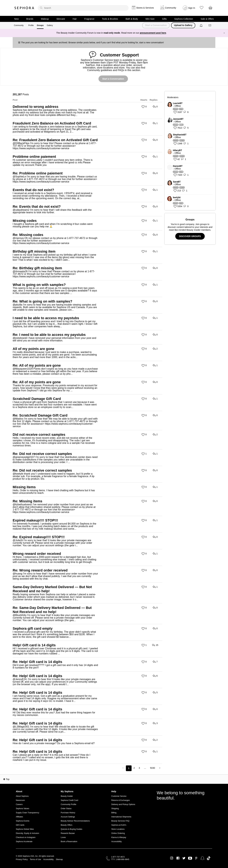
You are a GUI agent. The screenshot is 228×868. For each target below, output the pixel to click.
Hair (75, 19)
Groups (40, 25)
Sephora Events (23, 821)
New (16, 19)
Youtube (190, 858)
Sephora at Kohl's (119, 825)
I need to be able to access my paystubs (46, 318)
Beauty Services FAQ (120, 821)
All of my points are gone (33, 349)
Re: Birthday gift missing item (37, 268)
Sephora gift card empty (33, 628)
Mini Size (150, 19)
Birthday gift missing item (34, 251)
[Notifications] (201, 25)
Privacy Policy (22, 859)
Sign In (192, 8)
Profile (31, 25)
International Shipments (121, 817)
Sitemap (59, 859)
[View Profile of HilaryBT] (192, 150)
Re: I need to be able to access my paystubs (49, 335)
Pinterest (196, 858)
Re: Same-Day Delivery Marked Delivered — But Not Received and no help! (52, 610)
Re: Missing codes (28, 235)
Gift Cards (20, 825)
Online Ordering (118, 833)
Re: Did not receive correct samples (42, 454)
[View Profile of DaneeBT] (192, 166)
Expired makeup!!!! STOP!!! (35, 520)
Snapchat (202, 858)
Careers (19, 804)
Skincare (61, 19)
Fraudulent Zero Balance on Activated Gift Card (52, 123)
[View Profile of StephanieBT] (192, 135)
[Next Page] (160, 768)
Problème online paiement (34, 157)
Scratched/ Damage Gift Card (37, 399)
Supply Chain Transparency (27, 813)
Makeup (45, 19)
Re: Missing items (27, 501)
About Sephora (22, 796)
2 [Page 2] (134, 768)
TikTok (209, 858)
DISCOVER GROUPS (190, 236)
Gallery (50, 25)
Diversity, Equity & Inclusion (27, 833)
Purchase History (68, 813)
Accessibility (116, 842)
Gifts (164, 19)
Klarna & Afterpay (119, 837)
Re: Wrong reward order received (40, 570)
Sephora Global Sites (25, 829)
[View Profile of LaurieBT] (192, 103)
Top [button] (8, 779)
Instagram (172, 858)
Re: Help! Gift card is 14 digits (37, 662)
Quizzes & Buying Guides (72, 829)
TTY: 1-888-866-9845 (120, 859)
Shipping (115, 809)
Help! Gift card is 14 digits (34, 645)
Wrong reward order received (37, 554)
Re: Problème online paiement (38, 173)
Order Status (66, 809)
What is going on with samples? (39, 285)
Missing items (24, 487)
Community (19, 25)
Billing (114, 813)
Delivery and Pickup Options (123, 804)
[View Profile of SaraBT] (192, 182)
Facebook (178, 858)
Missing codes (25, 221)
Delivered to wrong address (36, 107)
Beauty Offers (67, 825)
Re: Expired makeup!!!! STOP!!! (39, 537)
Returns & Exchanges (120, 800)
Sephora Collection (184, 19)
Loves (63, 837)
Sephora (24, 8)
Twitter (184, 858)
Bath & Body (132, 19)
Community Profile (69, 804)
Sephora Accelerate (24, 842)
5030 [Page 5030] (153, 768)
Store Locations (118, 829)
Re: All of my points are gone (37, 365)
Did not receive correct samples (39, 435)
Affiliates (19, 817)
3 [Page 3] (139, 768)
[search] (83, 8)
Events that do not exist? (33, 190)
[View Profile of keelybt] (192, 197)
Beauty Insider (67, 796)
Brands (30, 19)
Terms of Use (36, 859)
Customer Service (119, 796)
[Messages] (210, 25)
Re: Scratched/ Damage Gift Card (40, 415)
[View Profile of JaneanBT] (192, 119)
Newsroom (20, 800)
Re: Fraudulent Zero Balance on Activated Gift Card (55, 140)
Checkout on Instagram (26, 837)
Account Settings (68, 817)
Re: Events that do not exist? (37, 207)
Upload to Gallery (183, 25)
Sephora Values (23, 809)
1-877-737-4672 (118, 857)
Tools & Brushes (110, 19)
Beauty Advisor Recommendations (75, 821)
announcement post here (153, 33)
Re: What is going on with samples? (42, 301)
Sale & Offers (207, 19)
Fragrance (89, 19)
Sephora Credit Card (70, 800)
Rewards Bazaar (68, 833)
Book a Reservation (69, 842)
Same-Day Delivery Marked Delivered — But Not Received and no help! (52, 589)
